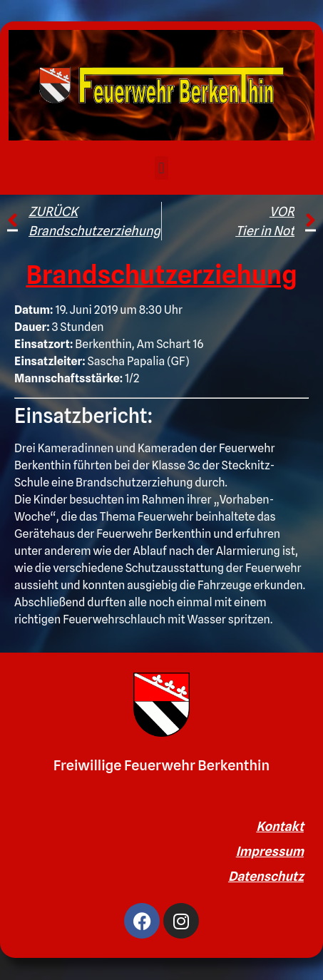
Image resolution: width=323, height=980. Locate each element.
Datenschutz (266, 876)
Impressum (270, 851)
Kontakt (280, 826)
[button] (161, 168)
